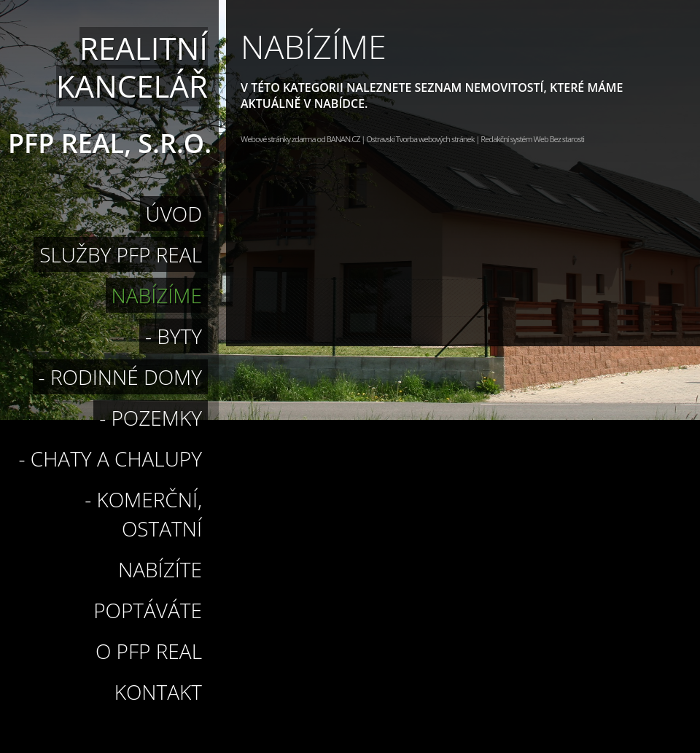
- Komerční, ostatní (143, 514)
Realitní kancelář (132, 67)
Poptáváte (148, 610)
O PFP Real (149, 651)
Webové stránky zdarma (278, 139)
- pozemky (151, 418)
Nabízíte (160, 569)
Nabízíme (157, 295)
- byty (174, 336)
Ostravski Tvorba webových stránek (420, 139)
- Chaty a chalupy (110, 459)
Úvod (174, 214)
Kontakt (158, 692)
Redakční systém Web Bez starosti (532, 139)
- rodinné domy (120, 377)
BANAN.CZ (343, 139)
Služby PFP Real (121, 254)
